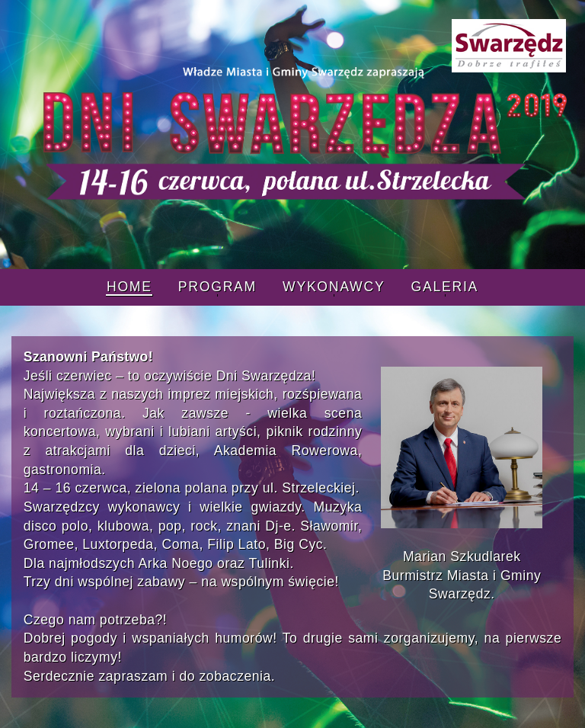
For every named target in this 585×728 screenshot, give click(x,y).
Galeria (444, 287)
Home (129, 287)
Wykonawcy (334, 287)
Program (217, 287)
